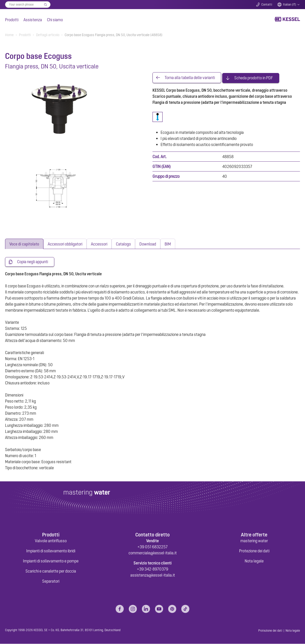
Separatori (51, 581)
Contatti (267, 5)
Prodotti (12, 20)
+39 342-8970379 (152, 569)
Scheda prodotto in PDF (254, 77)
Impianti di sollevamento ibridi (51, 551)
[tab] (24, 244)
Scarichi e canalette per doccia (51, 571)
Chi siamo (55, 20)
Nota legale (254, 561)
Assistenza (33, 20)
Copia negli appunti (33, 262)
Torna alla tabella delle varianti (190, 77)
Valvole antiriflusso (51, 541)
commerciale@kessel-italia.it (153, 553)
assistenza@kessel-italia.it (153, 575)
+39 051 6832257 (152, 547)
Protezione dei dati (254, 551)
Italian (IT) (290, 5)
